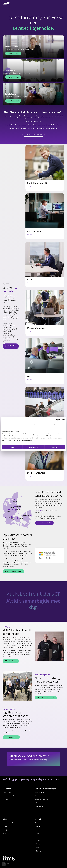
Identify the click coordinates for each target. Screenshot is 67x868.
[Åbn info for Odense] (17, 518)
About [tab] (55, 425)
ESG (36, 803)
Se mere (30, 186)
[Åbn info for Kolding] (12, 517)
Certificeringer (39, 806)
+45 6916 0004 (7, 792)
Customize (34, 447)
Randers (37, 833)
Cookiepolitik (39, 796)
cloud (10, 314)
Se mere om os (11, 661)
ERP (11, 318)
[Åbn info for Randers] (15, 506)
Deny (12, 447)
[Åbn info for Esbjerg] (6, 517)
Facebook (6, 833)
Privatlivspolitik (40, 792)
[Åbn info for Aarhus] (16, 510)
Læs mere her (13, 53)
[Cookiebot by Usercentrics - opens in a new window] (57, 420)
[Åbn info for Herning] (9, 510)
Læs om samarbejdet (14, 571)
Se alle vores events (46, 698)
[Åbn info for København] (31, 515)
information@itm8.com (10, 796)
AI (14, 316)
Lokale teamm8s (44, 523)
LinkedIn (5, 826)
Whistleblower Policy (41, 799)
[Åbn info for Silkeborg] (13, 509)
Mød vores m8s (11, 737)
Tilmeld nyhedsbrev (9, 823)
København (38, 826)
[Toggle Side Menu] (64, 3)
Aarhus (37, 830)
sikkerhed (6, 318)
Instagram (6, 830)
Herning (37, 823)
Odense (37, 840)
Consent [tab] (12, 425)
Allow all (55, 447)
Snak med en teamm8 (33, 135)
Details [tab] (33, 425)
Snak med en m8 (10, 346)
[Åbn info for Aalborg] (14, 499)
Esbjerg (37, 837)
